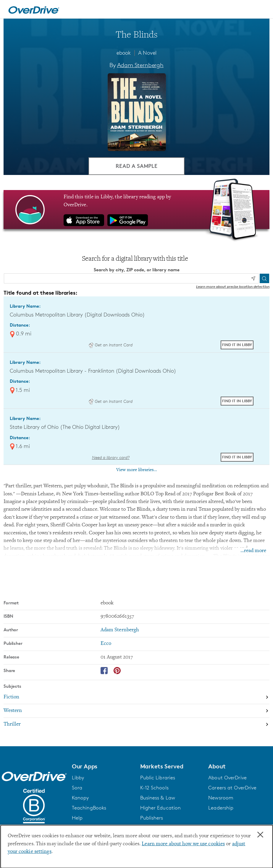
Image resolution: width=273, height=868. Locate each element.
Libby (78, 778)
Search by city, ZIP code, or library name (137, 270)
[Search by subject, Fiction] (136, 697)
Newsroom (221, 798)
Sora (77, 788)
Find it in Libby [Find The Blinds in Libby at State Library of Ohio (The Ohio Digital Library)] (237, 457)
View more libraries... (137, 470)
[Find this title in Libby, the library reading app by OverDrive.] (136, 210)
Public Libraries (158, 778)
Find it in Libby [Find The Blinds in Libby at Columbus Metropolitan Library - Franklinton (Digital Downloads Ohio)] (237, 401)
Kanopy (80, 798)
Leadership (221, 808)
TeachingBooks (89, 808)
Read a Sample (136, 166)
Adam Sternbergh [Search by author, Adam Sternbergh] (140, 65)
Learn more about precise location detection (233, 286)
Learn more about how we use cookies (183, 844)
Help (77, 818)
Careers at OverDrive (232, 788)
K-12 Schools (154, 788)
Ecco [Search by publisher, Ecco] (106, 644)
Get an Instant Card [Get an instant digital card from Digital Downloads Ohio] (111, 345)
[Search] (264, 278)
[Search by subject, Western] (136, 711)
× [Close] (260, 835)
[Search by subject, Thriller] (136, 724)
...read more (253, 551)
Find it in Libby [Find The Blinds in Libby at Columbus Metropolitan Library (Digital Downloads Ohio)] (237, 345)
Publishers (152, 818)
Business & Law (158, 798)
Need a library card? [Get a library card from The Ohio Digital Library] (111, 457)
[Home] (34, 9)
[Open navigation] (261, 10)
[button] (102, 766)
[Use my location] (253, 278)
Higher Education (161, 808)
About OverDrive (227, 778)
